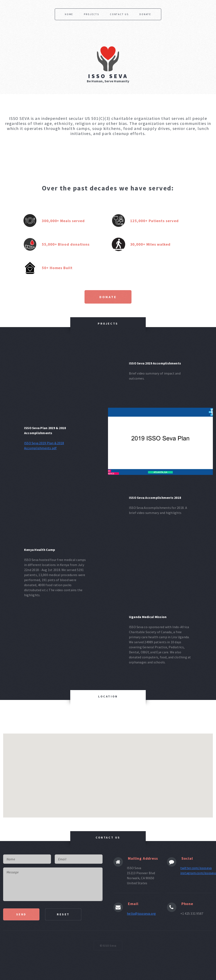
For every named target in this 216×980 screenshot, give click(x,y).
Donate (145, 14)
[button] (180, 747)
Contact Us (119, 14)
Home (69, 14)
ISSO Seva (108, 76)
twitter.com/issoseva (196, 868)
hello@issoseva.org (141, 913)
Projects (91, 14)
